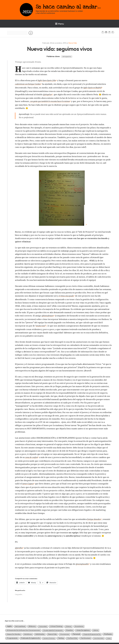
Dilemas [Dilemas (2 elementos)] (69, 625)
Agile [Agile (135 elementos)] (9, 625)
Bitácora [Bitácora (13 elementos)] (32, 625)
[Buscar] (31, 33)
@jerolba (19, 547)
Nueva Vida (73, 43)
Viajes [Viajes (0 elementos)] (109, 637)
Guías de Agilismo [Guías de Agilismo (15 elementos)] (83, 629)
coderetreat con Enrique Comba (28, 84)
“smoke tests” (41, 325)
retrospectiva (67, 57)
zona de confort (32, 456)
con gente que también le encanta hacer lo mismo (51, 101)
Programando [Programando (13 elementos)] (12, 637)
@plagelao (47, 94)
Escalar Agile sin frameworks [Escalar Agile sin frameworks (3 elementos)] (53, 629)
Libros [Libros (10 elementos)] (96, 629)
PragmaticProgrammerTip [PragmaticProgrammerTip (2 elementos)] (92, 633)
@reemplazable (82, 563)
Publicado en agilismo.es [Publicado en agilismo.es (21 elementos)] (31, 637)
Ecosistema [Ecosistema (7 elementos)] (79, 625)
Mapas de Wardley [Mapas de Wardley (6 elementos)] (14, 633)
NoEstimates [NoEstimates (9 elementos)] (40, 633)
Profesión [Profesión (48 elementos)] (108, 633)
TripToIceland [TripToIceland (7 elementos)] (86, 637)
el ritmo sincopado (66, 295)
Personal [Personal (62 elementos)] (76, 633)
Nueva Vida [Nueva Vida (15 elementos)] (52, 633)
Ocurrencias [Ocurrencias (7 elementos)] (65, 633)
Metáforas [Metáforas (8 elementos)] (28, 633)
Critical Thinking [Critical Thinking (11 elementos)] (56, 625)
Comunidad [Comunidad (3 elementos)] (43, 625)
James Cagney (28, 483)
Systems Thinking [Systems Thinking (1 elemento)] (49, 637)
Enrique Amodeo (94, 518)
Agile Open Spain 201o (47, 80)
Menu (60, 24)
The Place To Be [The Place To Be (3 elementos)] (72, 637)
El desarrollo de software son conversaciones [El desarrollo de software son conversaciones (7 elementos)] (23, 629)
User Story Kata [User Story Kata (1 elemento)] (99, 637)
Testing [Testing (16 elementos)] (61, 637)
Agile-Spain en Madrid (93, 87)
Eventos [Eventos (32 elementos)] (70, 629)
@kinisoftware (48, 315)
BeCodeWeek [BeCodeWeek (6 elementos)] (20, 625)
